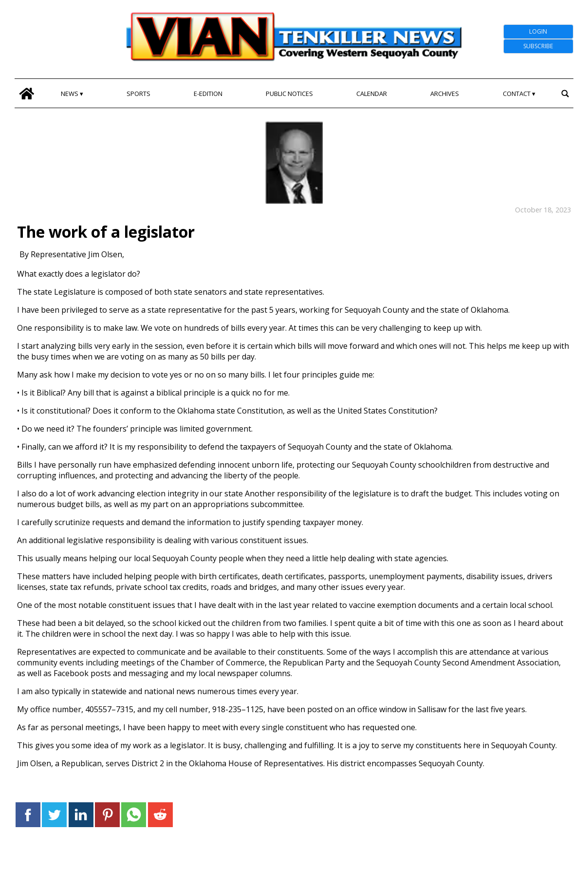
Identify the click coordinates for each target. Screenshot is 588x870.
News (70, 94)
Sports (138, 94)
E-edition (208, 94)
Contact (517, 94)
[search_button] (565, 93)
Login (538, 31)
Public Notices (289, 94)
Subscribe (538, 46)
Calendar (372, 94)
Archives (445, 94)
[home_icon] (27, 93)
